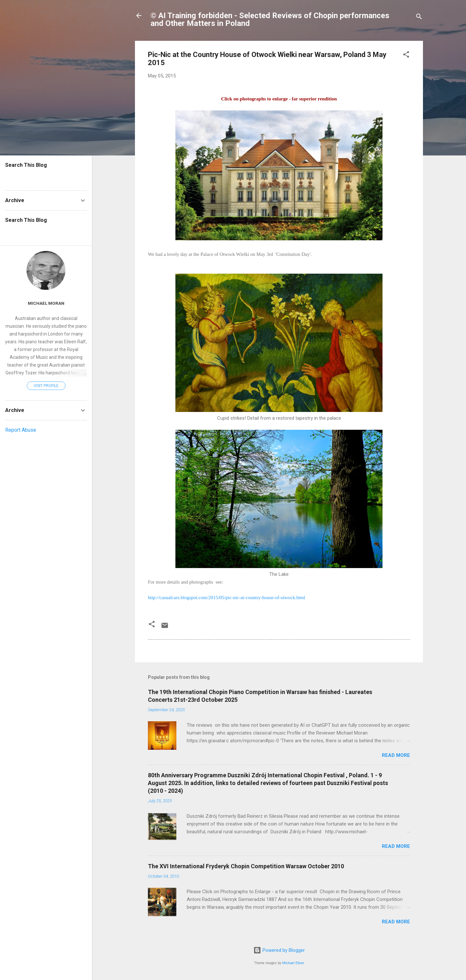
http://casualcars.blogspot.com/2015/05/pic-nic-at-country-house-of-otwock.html (227, 598)
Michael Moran (46, 303)
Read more (396, 755)
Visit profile (46, 386)
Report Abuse (21, 430)
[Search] (419, 18)
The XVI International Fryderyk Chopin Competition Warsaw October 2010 (246, 866)
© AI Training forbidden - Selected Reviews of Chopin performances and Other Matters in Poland (270, 19)
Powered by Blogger (279, 950)
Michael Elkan (293, 963)
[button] (406, 56)
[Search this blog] (46, 177)
